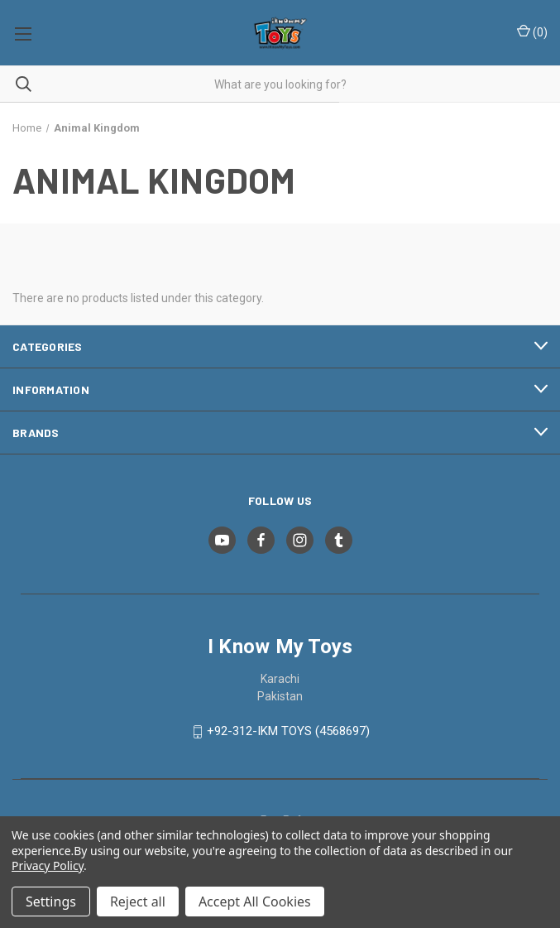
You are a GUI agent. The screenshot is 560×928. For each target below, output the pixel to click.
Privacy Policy (48, 865)
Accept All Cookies (255, 902)
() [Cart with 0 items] (532, 31)
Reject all (138, 902)
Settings (51, 902)
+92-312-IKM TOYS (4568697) (288, 732)
